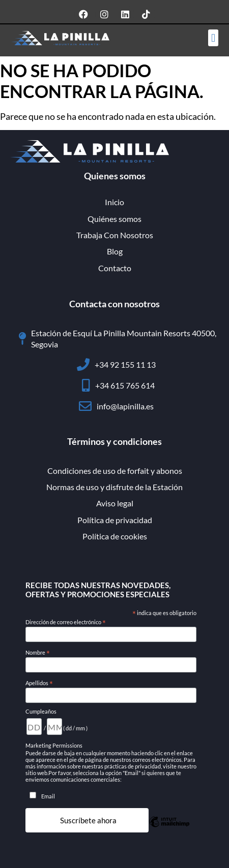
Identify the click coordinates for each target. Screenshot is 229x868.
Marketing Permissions (54, 745)
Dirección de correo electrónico (66, 622)
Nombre (38, 653)
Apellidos (39, 683)
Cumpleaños (41, 711)
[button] (213, 38)
